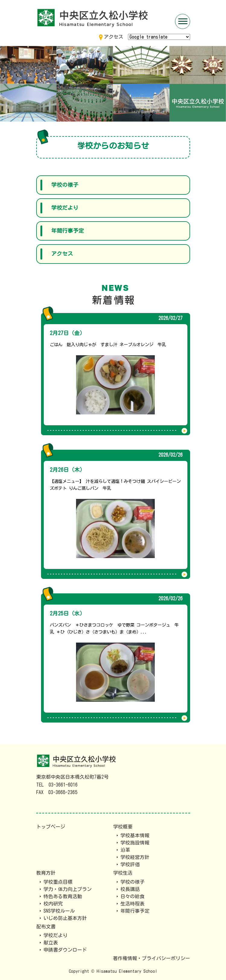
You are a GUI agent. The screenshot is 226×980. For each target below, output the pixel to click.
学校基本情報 (135, 835)
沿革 (125, 850)
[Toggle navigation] (183, 21)
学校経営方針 (135, 857)
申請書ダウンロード (65, 950)
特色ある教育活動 (63, 896)
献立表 (51, 943)
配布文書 (46, 927)
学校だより (65, 208)
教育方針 (46, 873)
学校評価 (130, 864)
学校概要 (123, 827)
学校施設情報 (135, 843)
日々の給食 (132, 896)
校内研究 (53, 904)
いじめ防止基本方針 (65, 918)
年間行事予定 (68, 231)
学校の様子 (65, 185)
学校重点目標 (58, 882)
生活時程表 (132, 904)
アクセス (62, 254)
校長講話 (130, 889)
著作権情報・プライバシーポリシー (151, 958)
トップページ (51, 827)
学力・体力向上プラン (68, 889)
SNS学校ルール (59, 911)
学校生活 (123, 873)
